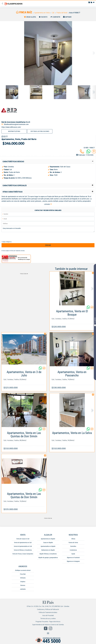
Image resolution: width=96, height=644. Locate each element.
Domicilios (73, 546)
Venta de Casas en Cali (23, 539)
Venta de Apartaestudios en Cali (23, 546)
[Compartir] (94, 2)
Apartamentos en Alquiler (48, 539)
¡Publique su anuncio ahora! (23, 570)
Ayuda (73, 554)
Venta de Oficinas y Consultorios (23, 550)
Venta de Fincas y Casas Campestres (23, 554)
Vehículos (23, 578)
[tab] (48, 162)
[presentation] (17, 237)
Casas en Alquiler (48, 543)
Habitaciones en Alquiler (48, 550)
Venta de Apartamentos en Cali (23, 543)
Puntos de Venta (73, 543)
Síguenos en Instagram (73, 561)
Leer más (47, 204)
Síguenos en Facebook (73, 558)
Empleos (23, 582)
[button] (48, 162)
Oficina (73, 539)
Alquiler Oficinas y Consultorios (48, 554)
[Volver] (3, 4)
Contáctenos (73, 550)
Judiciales (23, 589)
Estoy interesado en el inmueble (48, 229)
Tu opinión (95, 322)
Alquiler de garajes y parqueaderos (48, 558)
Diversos (23, 585)
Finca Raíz (23, 574)
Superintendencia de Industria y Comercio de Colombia (48, 625)
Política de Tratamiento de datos (18, 251)
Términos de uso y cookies (48, 619)
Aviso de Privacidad (48, 616)
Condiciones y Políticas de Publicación (48, 609)
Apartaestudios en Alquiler (48, 546)
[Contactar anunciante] (92, 308)
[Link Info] (72, 318)
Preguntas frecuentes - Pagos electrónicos (48, 622)
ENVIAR (48, 245)
